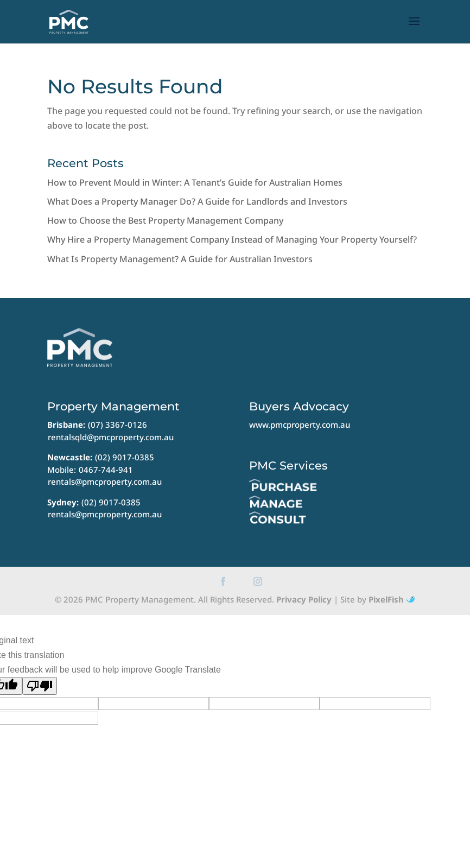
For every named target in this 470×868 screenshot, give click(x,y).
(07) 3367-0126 (117, 425)
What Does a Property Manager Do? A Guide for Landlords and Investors (197, 201)
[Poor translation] (40, 686)
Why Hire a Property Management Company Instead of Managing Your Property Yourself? (232, 239)
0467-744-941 (106, 470)
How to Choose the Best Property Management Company (165, 220)
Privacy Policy (304, 599)
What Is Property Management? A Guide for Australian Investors (180, 259)
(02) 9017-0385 (125, 457)
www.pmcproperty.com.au (300, 425)
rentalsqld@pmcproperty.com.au (111, 437)
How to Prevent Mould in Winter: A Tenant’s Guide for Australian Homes (195, 182)
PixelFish (392, 599)
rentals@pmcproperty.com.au (105, 481)
